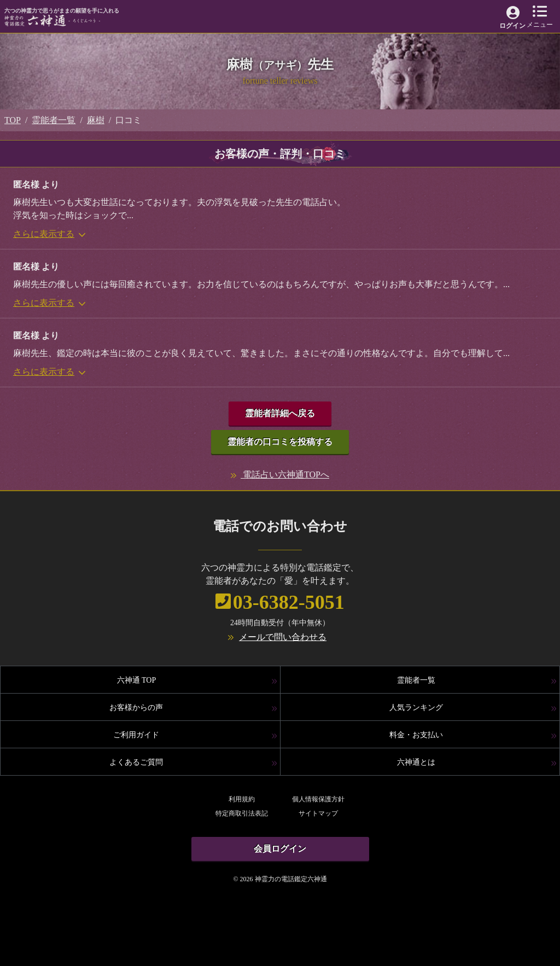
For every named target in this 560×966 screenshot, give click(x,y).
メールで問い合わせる (283, 637)
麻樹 (96, 120)
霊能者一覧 (54, 120)
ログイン (512, 26)
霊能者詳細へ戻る (280, 413)
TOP (13, 120)
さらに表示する (49, 234)
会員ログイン (280, 849)
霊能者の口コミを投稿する (280, 442)
